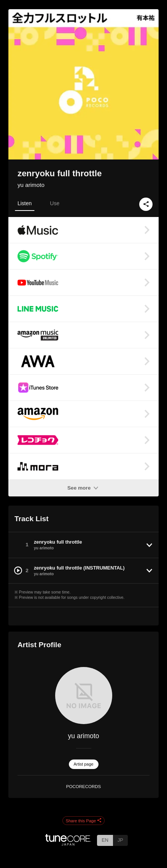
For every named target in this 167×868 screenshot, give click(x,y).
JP (120, 840)
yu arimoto (31, 185)
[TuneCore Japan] (68, 843)
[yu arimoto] (83, 696)
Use (55, 203)
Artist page (84, 764)
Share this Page (84, 821)
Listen (25, 203)
